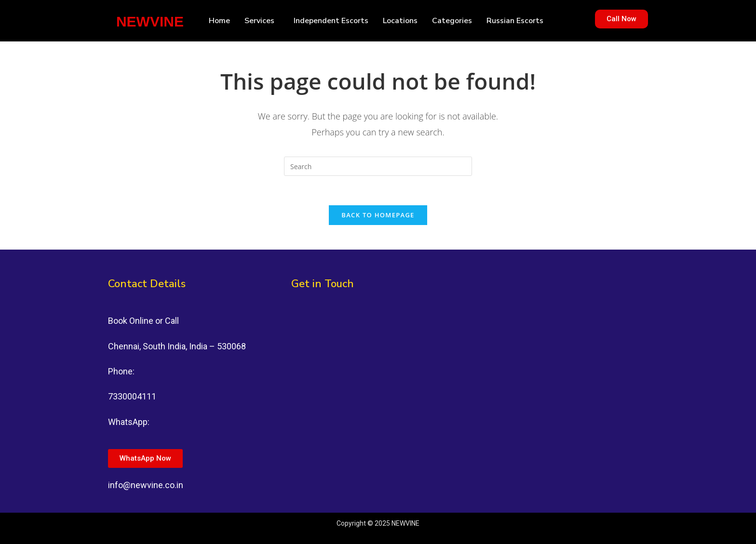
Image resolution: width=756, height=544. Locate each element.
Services (259, 21)
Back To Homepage (378, 215)
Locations (400, 21)
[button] (262, 21)
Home (219, 21)
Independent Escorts (331, 21)
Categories (452, 21)
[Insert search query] (378, 166)
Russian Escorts (515, 21)
